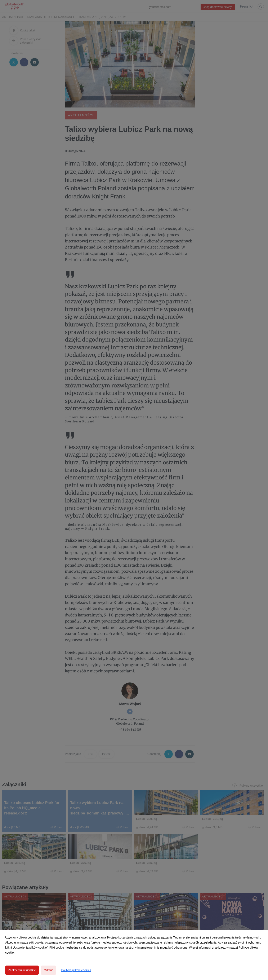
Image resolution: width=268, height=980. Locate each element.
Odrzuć (48, 970)
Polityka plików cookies (76, 970)
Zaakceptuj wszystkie (22, 970)
